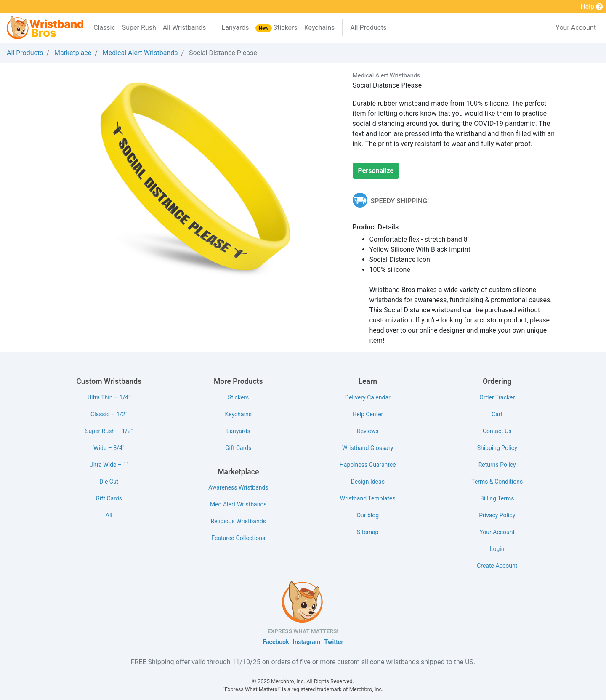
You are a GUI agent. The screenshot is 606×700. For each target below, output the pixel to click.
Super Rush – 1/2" (109, 431)
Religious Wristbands (238, 521)
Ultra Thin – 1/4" (109, 397)
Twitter (334, 642)
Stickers (276, 28)
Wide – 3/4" (109, 448)
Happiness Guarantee (368, 465)
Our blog (368, 515)
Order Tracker (497, 397)
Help (591, 7)
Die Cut (109, 482)
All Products (368, 28)
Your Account (576, 28)
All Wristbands (185, 28)
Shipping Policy (497, 448)
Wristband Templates (368, 498)
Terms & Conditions (497, 482)
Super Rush (139, 28)
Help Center (368, 414)
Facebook (276, 642)
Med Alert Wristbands (238, 504)
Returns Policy (497, 465)
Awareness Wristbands (238, 487)
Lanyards (235, 28)
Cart (497, 414)
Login (497, 549)
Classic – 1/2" (109, 414)
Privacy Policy (497, 515)
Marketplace (73, 53)
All (109, 515)
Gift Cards (109, 498)
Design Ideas (368, 482)
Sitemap (368, 532)
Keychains (320, 28)
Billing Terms (497, 498)
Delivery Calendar (368, 397)
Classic (104, 28)
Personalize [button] (376, 171)
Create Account (497, 566)
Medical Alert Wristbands (140, 53)
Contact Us (497, 431)
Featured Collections (238, 538)
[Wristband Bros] (45, 28)
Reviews (368, 431)
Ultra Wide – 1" (109, 465)
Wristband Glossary (368, 448)
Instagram (307, 642)
